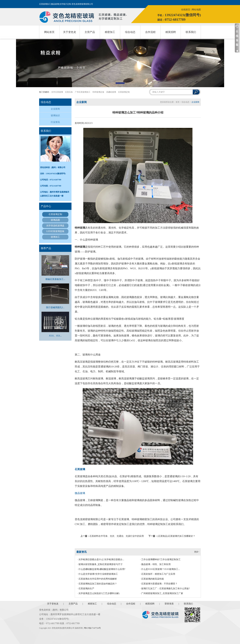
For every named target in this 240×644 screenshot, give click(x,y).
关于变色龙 (70, 32)
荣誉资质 (169, 604)
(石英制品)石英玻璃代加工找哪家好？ (176, 536)
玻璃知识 (55, 116)
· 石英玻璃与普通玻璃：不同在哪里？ (159, 584)
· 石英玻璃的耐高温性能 (152, 579)
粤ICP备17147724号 (92, 628)
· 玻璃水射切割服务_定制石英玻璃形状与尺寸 (100, 564)
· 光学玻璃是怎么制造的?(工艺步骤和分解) (98, 593)
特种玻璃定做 (98, 92)
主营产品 (90, 32)
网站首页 (49, 32)
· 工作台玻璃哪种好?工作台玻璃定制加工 (160, 559)
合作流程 (150, 32)
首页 (178, 102)
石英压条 (69, 92)
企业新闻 (55, 109)
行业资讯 (55, 122)
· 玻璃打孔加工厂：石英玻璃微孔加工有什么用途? (165, 589)
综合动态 (130, 32)
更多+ (197, 552)
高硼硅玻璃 (111, 92)
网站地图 (196, 10)
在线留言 (186, 10)
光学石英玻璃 (57, 92)
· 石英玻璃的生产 (86, 589)
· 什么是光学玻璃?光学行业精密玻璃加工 (98, 574)
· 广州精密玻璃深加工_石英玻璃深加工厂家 (162, 593)
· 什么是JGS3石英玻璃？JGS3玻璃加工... (160, 569)
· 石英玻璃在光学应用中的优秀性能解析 (97, 579)
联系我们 (191, 32)
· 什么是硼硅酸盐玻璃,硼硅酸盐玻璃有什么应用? (101, 569)
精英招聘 (171, 32)
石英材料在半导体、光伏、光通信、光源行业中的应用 (117, 536)
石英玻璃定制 (124, 92)
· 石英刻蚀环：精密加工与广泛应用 (158, 574)
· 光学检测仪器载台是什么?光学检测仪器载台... (101, 559)
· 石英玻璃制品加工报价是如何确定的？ (97, 584)
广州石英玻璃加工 (83, 92)
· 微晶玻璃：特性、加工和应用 (155, 564)
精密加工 (110, 32)
